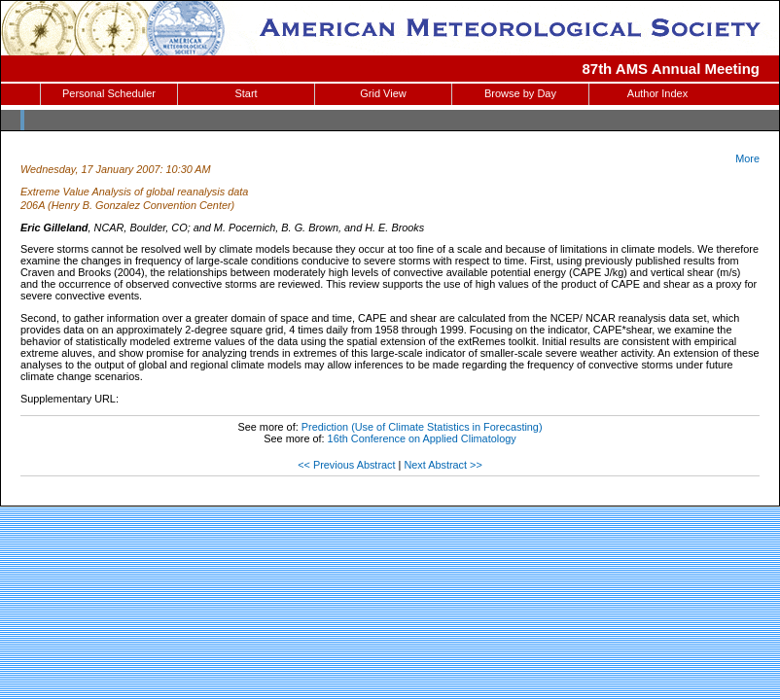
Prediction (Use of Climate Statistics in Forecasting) (422, 427)
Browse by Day (520, 93)
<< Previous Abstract (346, 465)
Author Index (657, 93)
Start (246, 93)
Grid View (383, 93)
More (747, 158)
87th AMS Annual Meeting (672, 69)
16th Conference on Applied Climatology (422, 438)
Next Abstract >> (443, 465)
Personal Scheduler (109, 93)
